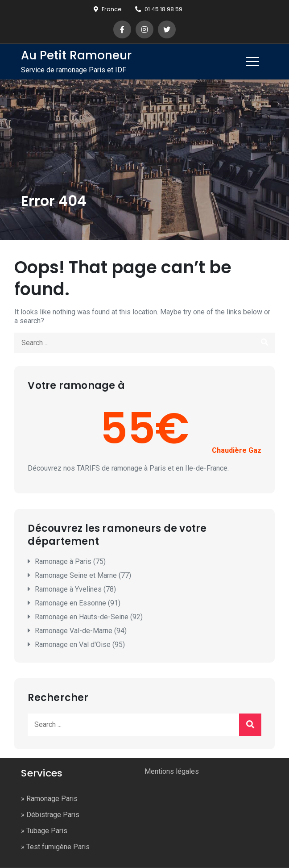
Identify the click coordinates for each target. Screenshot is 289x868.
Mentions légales (172, 771)
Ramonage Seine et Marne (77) (83, 575)
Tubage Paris (47, 831)
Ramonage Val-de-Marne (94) (81, 631)
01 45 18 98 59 (159, 9)
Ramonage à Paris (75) (70, 561)
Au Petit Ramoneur (76, 55)
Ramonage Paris (52, 799)
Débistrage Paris (53, 815)
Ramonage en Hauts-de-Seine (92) (89, 617)
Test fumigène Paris (58, 847)
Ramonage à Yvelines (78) (75, 589)
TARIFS (88, 468)
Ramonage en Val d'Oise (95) (80, 645)
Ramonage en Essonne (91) (78, 603)
